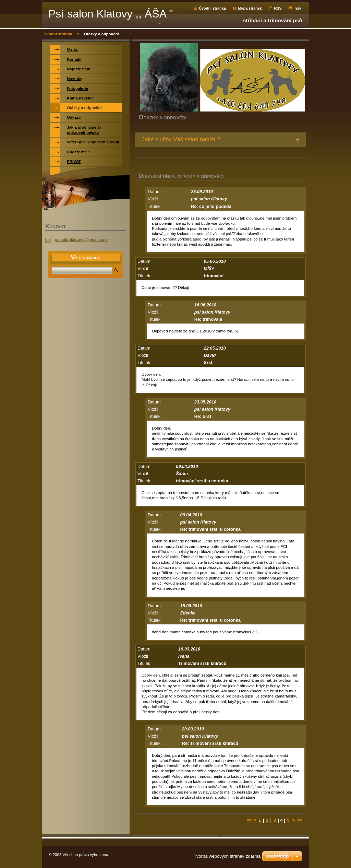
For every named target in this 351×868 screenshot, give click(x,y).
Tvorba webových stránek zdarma (227, 856)
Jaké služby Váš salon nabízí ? (181, 139)
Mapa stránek (250, 8)
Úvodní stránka (212, 8)
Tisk (298, 8)
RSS (278, 8)
